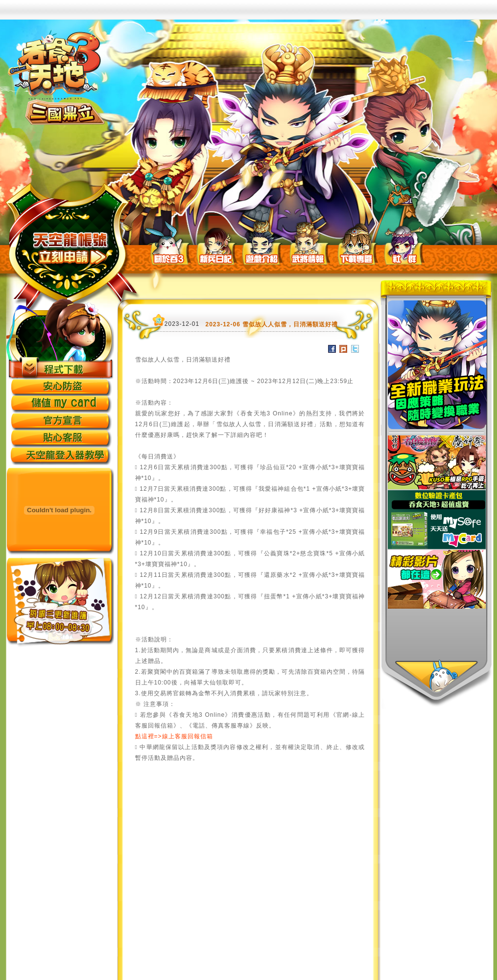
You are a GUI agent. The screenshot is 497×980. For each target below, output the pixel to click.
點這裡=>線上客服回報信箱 (174, 736)
